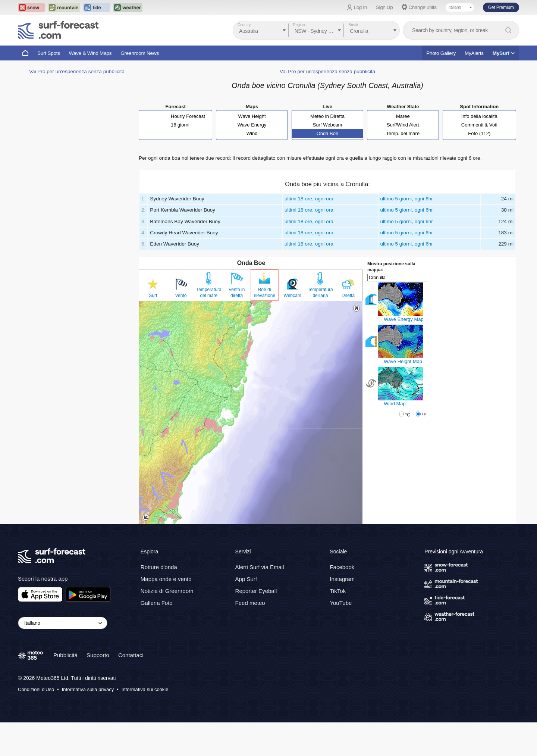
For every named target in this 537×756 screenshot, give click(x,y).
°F (424, 415)
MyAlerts (474, 53)
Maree (403, 116)
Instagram (342, 579)
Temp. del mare (403, 133)
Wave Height (252, 116)
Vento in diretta (237, 293)
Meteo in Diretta (327, 116)
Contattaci (131, 655)
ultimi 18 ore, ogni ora (309, 199)
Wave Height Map (403, 361)
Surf (153, 296)
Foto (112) (479, 133)
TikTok (338, 591)
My (504, 53)
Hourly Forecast (188, 116)
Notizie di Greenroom (167, 591)
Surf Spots (49, 53)
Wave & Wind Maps (90, 53)
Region (299, 25)
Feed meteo (250, 603)
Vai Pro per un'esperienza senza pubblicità (77, 71)
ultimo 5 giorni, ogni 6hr (407, 199)
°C (407, 415)
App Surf (246, 579)
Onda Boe (328, 133)
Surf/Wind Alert (403, 125)
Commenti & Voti (479, 125)
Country (244, 25)
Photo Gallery (441, 53)
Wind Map (395, 404)
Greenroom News (140, 53)
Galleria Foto (157, 603)
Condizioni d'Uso (36, 689)
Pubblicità (65, 655)
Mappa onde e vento (166, 579)
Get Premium (501, 7)
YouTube (341, 603)
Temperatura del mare (209, 293)
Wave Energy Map (403, 319)
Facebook (342, 567)
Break (353, 25)
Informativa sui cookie (145, 689)
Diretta (348, 296)
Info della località (479, 116)
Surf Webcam (328, 125)
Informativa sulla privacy (88, 689)
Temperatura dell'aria (320, 293)
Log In (360, 7)
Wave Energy (252, 125)
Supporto (98, 655)
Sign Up (384, 7)
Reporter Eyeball (256, 591)
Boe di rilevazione (265, 293)
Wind (252, 133)
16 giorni (180, 125)
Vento (181, 296)
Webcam (293, 296)
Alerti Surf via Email (260, 567)
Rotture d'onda (159, 567)
